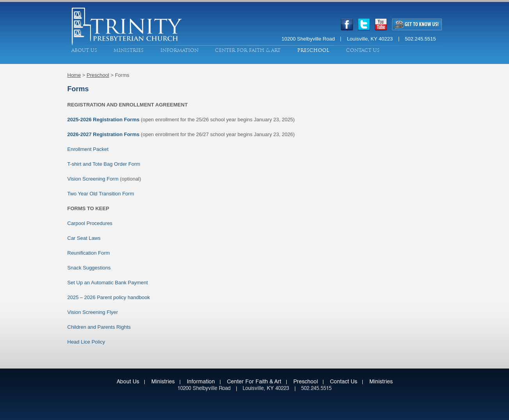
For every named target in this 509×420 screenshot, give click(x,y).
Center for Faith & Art (248, 50)
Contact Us (363, 50)
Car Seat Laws (84, 238)
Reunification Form (89, 253)
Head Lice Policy (86, 342)
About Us (84, 50)
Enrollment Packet (88, 149)
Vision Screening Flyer (93, 312)
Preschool (313, 50)
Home (74, 75)
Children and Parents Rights (99, 327)
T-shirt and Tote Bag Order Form (104, 164)
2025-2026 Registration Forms (104, 120)
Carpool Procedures (90, 223)
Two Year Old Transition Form (101, 194)
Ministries (129, 50)
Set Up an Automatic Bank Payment (108, 283)
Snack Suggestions (89, 268)
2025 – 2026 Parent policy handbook (109, 297)
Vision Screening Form (93, 179)
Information (179, 50)
